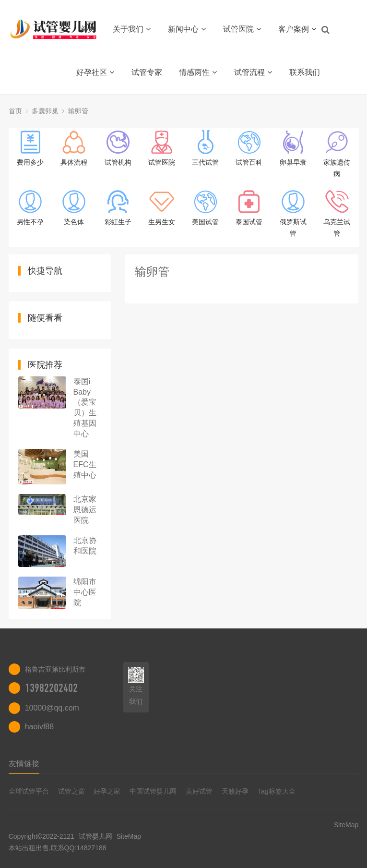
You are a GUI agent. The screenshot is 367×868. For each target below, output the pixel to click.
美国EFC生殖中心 (85, 464)
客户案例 (297, 29)
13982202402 (51, 688)
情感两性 (198, 72)
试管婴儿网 (95, 836)
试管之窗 (71, 791)
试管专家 (147, 72)
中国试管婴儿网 (153, 791)
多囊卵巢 (45, 111)
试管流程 (253, 72)
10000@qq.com (52, 708)
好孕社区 (95, 72)
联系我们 (305, 72)
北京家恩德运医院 (85, 510)
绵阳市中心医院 (85, 592)
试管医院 (242, 29)
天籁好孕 (235, 791)
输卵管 (78, 111)
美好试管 (199, 791)
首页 (88, 29)
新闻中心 (187, 29)
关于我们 (132, 29)
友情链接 (24, 764)
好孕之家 (107, 791)
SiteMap (129, 836)
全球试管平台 (29, 791)
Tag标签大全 (277, 791)
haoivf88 (40, 727)
